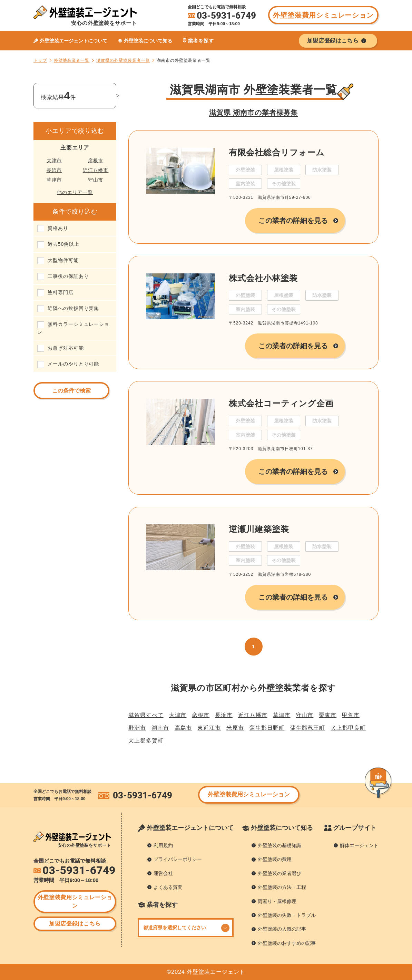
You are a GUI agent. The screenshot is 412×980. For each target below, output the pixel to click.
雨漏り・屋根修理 (277, 901)
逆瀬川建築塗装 (259, 529)
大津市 (54, 161)
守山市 (96, 180)
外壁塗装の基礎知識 (279, 845)
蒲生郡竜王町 (308, 728)
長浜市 (54, 170)
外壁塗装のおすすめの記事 (287, 943)
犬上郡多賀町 (146, 741)
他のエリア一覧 (75, 192)
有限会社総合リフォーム (277, 152)
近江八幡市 (96, 170)
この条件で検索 (71, 391)
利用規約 (163, 845)
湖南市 (160, 728)
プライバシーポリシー (178, 859)
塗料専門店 (61, 292)
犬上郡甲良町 (348, 728)
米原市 (235, 728)
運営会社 (163, 873)
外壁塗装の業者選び (279, 873)
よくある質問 (168, 887)
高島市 (183, 728)
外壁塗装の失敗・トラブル (287, 915)
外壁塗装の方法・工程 (282, 887)
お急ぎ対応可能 (66, 348)
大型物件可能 (63, 260)
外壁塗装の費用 (275, 859)
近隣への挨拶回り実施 (73, 308)
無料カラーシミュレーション (73, 328)
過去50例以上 (63, 244)
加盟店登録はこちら (75, 924)
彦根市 (96, 161)
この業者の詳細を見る (293, 221)
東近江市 (209, 728)
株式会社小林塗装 (263, 278)
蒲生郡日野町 (267, 728)
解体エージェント (359, 845)
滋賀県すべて (146, 715)
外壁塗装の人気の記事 (282, 929)
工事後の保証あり (68, 276)
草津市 (54, 180)
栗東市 (328, 715)
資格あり (58, 228)
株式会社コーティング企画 (281, 403)
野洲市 (137, 728)
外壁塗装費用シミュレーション (323, 15)
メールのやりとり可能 (73, 364)
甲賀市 (351, 715)
